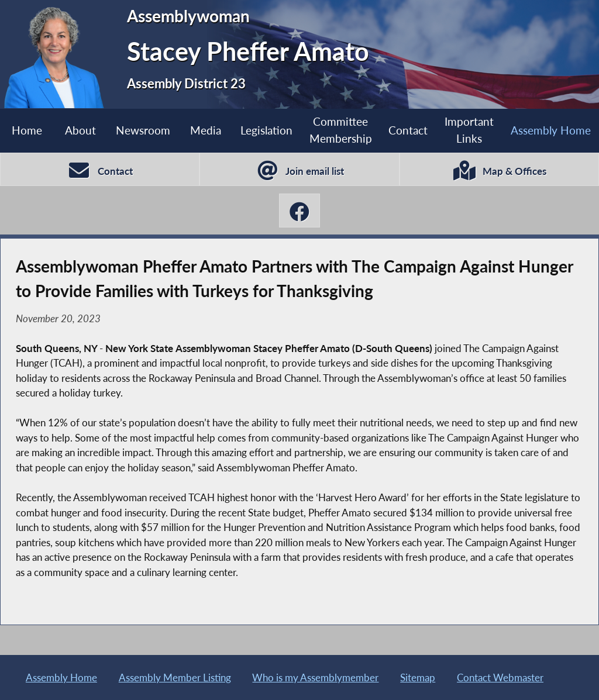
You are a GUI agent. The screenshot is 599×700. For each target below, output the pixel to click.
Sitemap (418, 677)
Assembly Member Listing (175, 677)
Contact (408, 130)
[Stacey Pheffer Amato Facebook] (299, 211)
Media (206, 130)
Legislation (266, 130)
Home (27, 130)
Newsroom (143, 130)
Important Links (469, 130)
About (80, 130)
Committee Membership (341, 130)
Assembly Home (551, 130)
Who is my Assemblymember (315, 677)
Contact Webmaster (500, 677)
